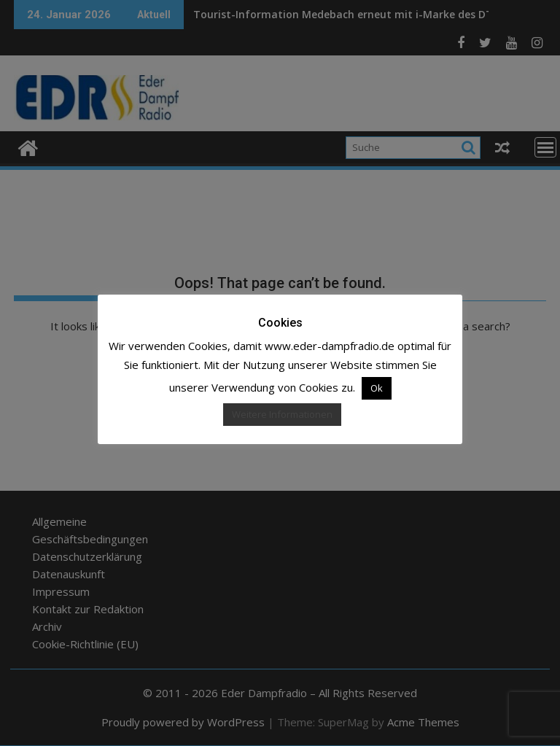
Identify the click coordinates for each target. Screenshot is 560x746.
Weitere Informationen (282, 414)
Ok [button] (377, 388)
